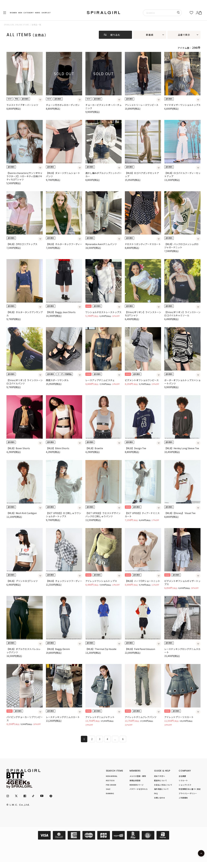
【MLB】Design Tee (136, 448)
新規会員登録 (135, 780)
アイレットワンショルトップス (101, 581)
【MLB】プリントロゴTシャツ (22, 581)
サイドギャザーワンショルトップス (182, 105)
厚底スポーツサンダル (57, 380)
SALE (108, 789)
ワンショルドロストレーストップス (103, 312)
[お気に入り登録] (40, 100)
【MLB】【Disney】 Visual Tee (180, 513)
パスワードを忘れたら (139, 789)
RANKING (110, 793)
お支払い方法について (163, 785)
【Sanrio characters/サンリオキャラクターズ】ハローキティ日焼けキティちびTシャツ (24, 176)
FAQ (156, 793)
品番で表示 (184, 35)
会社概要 (182, 776)
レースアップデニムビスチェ (100, 380)
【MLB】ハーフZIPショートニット (142, 581)
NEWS (38, 13)
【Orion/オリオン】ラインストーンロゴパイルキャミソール (182, 314)
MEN (20, 13)
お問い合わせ (160, 798)
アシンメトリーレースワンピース (142, 105)
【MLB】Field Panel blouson (140, 649)
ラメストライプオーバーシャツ (22, 105)
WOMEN (13, 13)
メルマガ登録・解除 (138, 776)
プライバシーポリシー (188, 793)
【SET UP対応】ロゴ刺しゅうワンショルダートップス (63, 515)
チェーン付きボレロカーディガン (63, 105)
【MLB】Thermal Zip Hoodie (101, 649)
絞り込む (115, 35)
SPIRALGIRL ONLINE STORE (16, 25)
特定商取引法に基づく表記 (190, 789)
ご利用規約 (183, 798)
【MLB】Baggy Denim (58, 649)
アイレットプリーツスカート (179, 717)
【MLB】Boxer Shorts (18, 448)
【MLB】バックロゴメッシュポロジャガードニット (181, 246)
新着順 (150, 35)
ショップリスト (185, 785)
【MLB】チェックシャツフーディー (64, 581)
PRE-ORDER (111, 785)
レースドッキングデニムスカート (63, 717)
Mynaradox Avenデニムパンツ (101, 244)
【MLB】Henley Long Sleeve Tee (182, 448)
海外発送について (161, 789)
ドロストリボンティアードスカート (143, 244)
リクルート (183, 780)
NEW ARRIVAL (112, 776)
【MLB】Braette (94, 448)
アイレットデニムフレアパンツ (141, 717)
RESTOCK (110, 780)
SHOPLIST (46, 13)
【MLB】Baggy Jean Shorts (61, 312)
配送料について (161, 780)
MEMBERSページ (136, 785)
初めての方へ (160, 776)
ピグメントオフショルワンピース (142, 380)
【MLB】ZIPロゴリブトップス (22, 244)
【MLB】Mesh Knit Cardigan (22, 513)
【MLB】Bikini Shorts (58, 448)
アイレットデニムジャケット (100, 717)
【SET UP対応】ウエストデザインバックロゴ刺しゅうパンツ (103, 515)
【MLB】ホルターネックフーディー (64, 244)
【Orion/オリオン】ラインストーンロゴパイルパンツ (25, 382)
